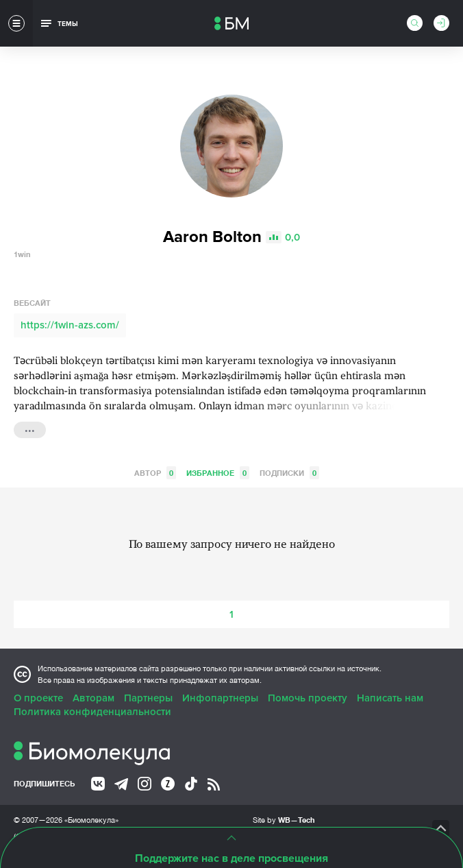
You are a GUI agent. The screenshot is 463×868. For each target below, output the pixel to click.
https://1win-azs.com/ (70, 325)
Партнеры (148, 698)
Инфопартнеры (220, 698)
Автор (155, 473)
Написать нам (390, 698)
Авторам (93, 698)
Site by (284, 820)
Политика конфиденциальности (92, 712)
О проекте (38, 698)
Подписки (289, 473)
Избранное (218, 473)
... (30, 429)
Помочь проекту (308, 698)
